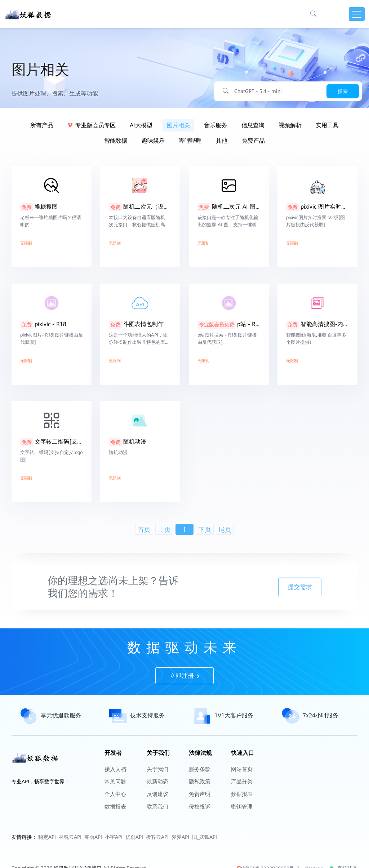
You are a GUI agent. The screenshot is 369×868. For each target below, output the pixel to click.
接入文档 (115, 802)
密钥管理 (241, 830)
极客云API (157, 859)
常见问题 (115, 811)
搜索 (343, 91)
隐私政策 (199, 811)
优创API (134, 859)
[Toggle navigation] (357, 14)
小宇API (114, 859)
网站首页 (241, 802)
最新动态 (157, 811)
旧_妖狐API (204, 859)
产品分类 (241, 811)
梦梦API (180, 859)
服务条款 (199, 802)
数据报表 (115, 830)
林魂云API (70, 859)
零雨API (93, 859)
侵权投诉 (199, 830)
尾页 (225, 529)
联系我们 (157, 830)
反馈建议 (157, 821)
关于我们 (157, 802)
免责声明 (199, 821)
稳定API (47, 859)
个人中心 (115, 821)
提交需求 (334, 587)
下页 (205, 529)
